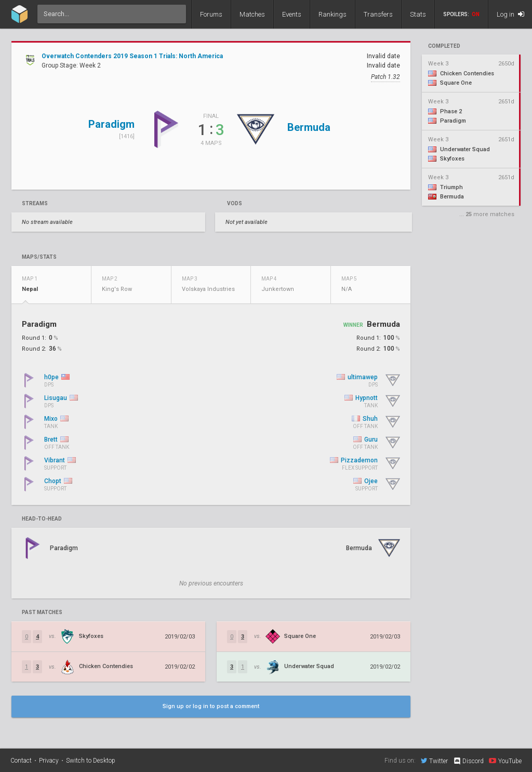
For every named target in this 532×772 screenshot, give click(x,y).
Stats (418, 14)
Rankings (332, 14)
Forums (211, 14)
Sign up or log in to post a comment (211, 706)
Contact (21, 761)
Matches (252, 14)
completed (444, 46)
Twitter (434, 761)
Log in (510, 14)
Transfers (378, 14)
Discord (468, 761)
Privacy (49, 761)
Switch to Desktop (91, 761)
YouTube (505, 761)
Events (292, 14)
